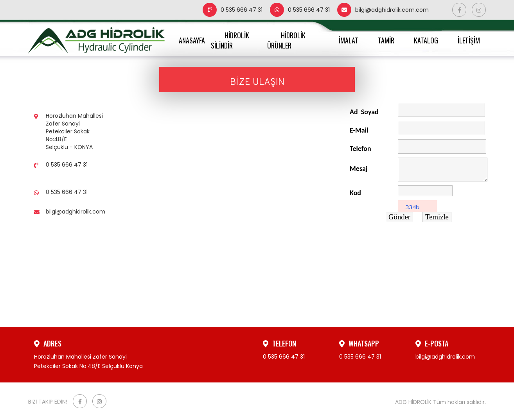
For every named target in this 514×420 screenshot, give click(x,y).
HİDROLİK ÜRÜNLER (286, 40)
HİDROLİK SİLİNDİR (230, 40)
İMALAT (349, 40)
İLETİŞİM (469, 40)
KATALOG (426, 40)
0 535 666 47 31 (233, 10)
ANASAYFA (192, 40)
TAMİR (386, 40)
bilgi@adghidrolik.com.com (383, 10)
